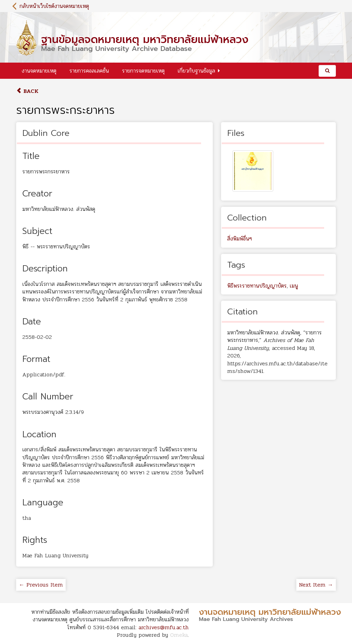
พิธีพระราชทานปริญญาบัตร (257, 286)
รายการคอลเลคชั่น (89, 71)
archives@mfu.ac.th (164, 627)
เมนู (294, 286)
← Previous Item (41, 585)
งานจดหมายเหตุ (39, 71)
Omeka (179, 635)
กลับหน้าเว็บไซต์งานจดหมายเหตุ (54, 6)
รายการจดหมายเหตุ (143, 71)
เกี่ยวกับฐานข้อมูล (196, 71)
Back (27, 91)
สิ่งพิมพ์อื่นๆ (240, 239)
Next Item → (316, 585)
